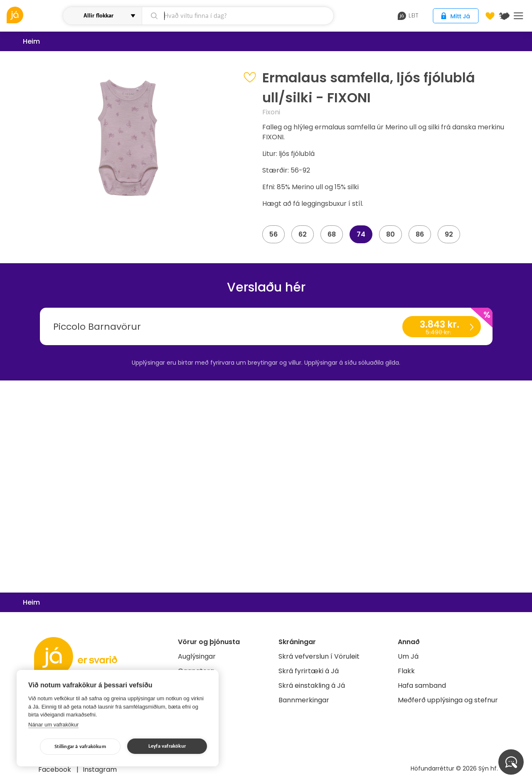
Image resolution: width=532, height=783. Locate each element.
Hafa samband (422, 685)
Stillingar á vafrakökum (80, 747)
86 (420, 234)
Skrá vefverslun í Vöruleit (319, 656)
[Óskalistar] (490, 16)
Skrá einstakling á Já (312, 685)
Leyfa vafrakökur (167, 746)
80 (390, 234)
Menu (518, 16)
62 (303, 234)
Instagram (100, 769)
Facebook (55, 769)
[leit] (238, 16)
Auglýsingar (197, 656)
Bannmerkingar (304, 700)
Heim (31, 41)
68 (332, 234)
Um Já (408, 656)
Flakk (406, 671)
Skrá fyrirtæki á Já (309, 671)
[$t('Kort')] (504, 16)
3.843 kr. (441, 327)
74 (361, 234)
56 (273, 234)
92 (449, 234)
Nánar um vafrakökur (53, 725)
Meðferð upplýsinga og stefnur (448, 700)
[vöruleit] (34, 15)
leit (408, 16)
